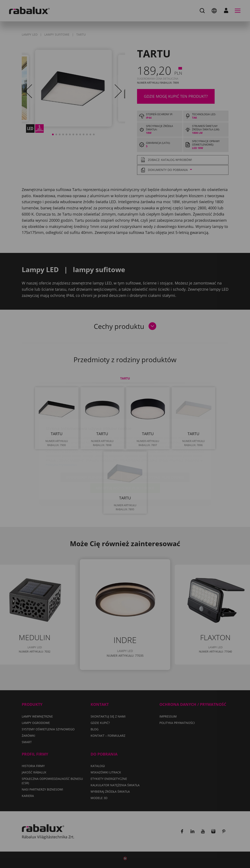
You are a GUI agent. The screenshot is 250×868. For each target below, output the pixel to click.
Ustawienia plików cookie (91, 452)
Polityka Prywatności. (62, 440)
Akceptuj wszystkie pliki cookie (125, 463)
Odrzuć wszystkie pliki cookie (156, 452)
